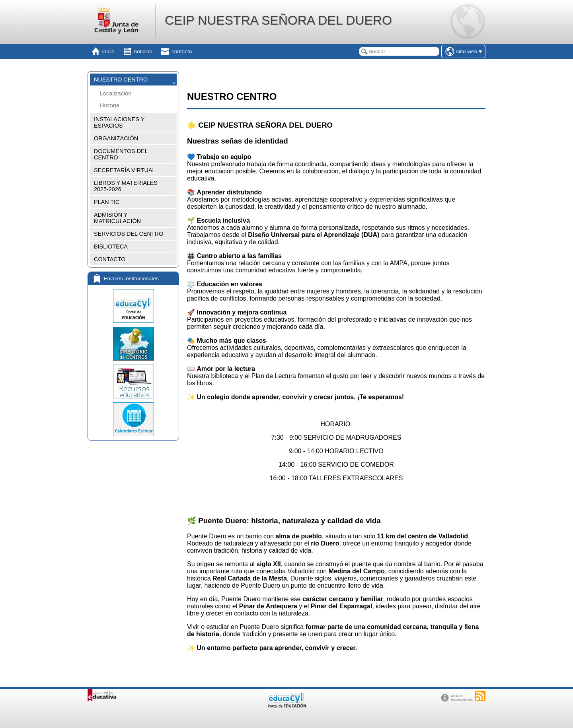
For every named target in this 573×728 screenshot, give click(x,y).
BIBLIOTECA (111, 247)
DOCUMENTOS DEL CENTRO (121, 154)
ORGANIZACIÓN (116, 138)
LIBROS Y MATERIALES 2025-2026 (126, 186)
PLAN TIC (107, 202)
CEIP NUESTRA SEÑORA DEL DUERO (278, 20)
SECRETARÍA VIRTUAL (125, 170)
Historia (110, 105)
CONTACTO (110, 259)
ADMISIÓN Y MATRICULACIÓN (117, 218)
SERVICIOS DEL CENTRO (129, 234)
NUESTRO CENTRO (121, 80)
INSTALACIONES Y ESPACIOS (119, 122)
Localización (116, 93)
